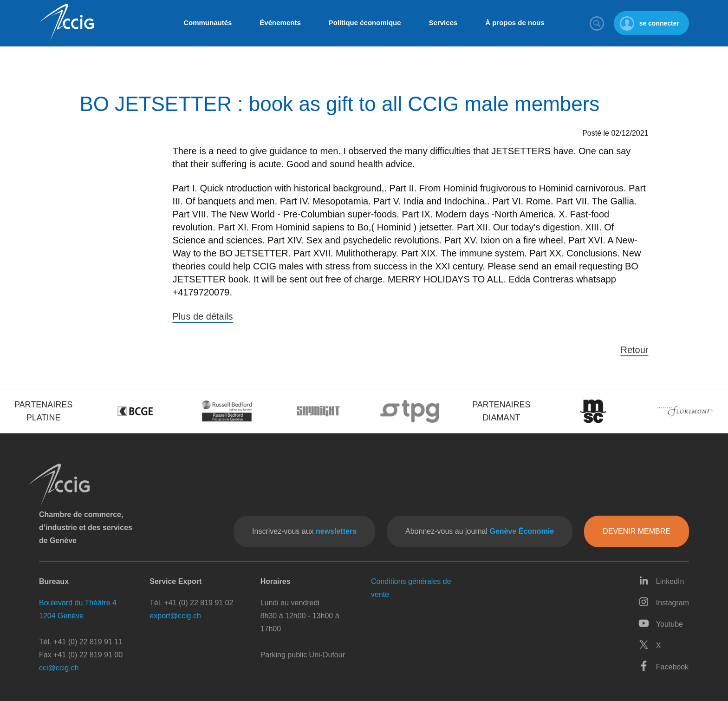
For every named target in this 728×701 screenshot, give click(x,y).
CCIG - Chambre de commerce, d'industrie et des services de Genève (66, 23)
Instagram (664, 602)
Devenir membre (637, 531)
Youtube (661, 623)
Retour (634, 350)
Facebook (663, 666)
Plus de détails (203, 316)
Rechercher (597, 23)
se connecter (659, 23)
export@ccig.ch (175, 616)
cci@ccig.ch (59, 668)
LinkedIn (661, 580)
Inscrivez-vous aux (304, 531)
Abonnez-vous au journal (480, 531)
